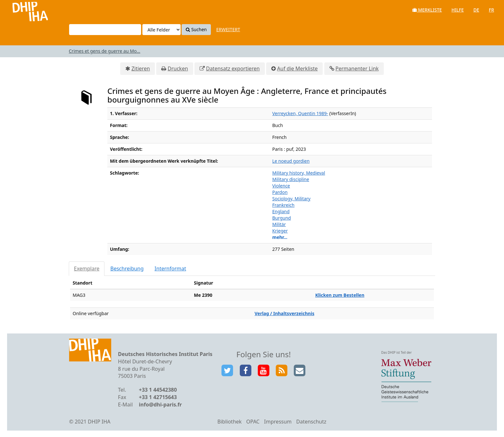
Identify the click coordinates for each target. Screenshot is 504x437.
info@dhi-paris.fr (160, 405)
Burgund (282, 218)
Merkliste (427, 10)
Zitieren (141, 68)
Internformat (170, 269)
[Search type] (162, 30)
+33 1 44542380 (158, 390)
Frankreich (283, 205)
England (281, 211)
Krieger (280, 231)
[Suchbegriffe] (105, 30)
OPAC (253, 422)
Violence (281, 186)
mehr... (280, 237)
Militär (279, 224)
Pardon (280, 192)
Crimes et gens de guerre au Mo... (104, 51)
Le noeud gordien (291, 161)
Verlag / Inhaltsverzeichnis (284, 313)
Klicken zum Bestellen (340, 295)
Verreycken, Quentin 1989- (300, 113)
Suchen (196, 29)
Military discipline (291, 179)
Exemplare (87, 269)
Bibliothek (230, 422)
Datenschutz (311, 422)
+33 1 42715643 (158, 397)
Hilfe (458, 10)
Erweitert (228, 29)
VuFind (22, 10)
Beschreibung (127, 269)
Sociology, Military (291, 199)
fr (491, 10)
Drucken (178, 68)
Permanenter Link (357, 68)
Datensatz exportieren (233, 68)
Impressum (278, 422)
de (476, 10)
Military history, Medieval (299, 173)
